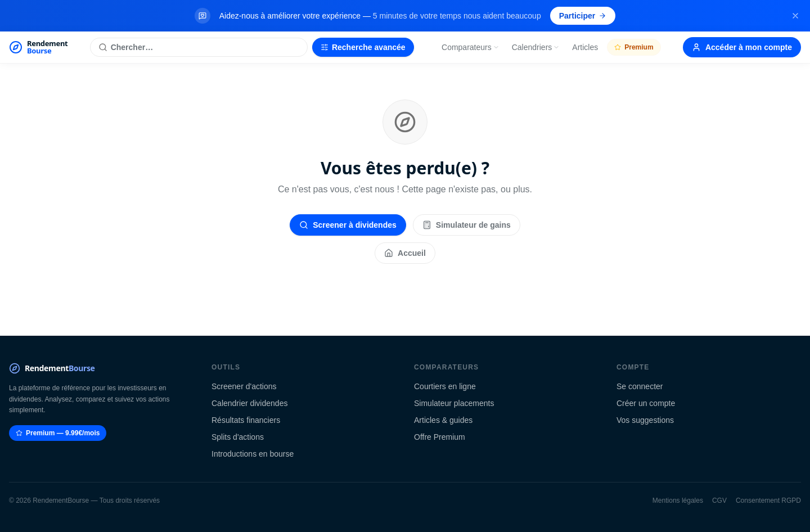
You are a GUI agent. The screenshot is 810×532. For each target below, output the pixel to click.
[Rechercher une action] (199, 47)
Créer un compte (646, 403)
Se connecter (640, 386)
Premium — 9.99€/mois (58, 433)
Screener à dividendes (348, 225)
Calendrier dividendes (249, 403)
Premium (634, 47)
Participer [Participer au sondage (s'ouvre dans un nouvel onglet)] (583, 16)
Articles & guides (443, 420)
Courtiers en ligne (445, 386)
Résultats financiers (246, 420)
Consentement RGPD (768, 501)
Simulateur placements (454, 403)
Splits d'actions (238, 437)
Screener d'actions (244, 386)
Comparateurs (471, 47)
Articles (585, 47)
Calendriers (536, 47)
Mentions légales (678, 501)
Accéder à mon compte (742, 47)
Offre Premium (440, 437)
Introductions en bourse (253, 454)
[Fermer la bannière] (795, 16)
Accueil (405, 253)
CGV (719, 501)
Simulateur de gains (467, 225)
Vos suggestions (645, 420)
